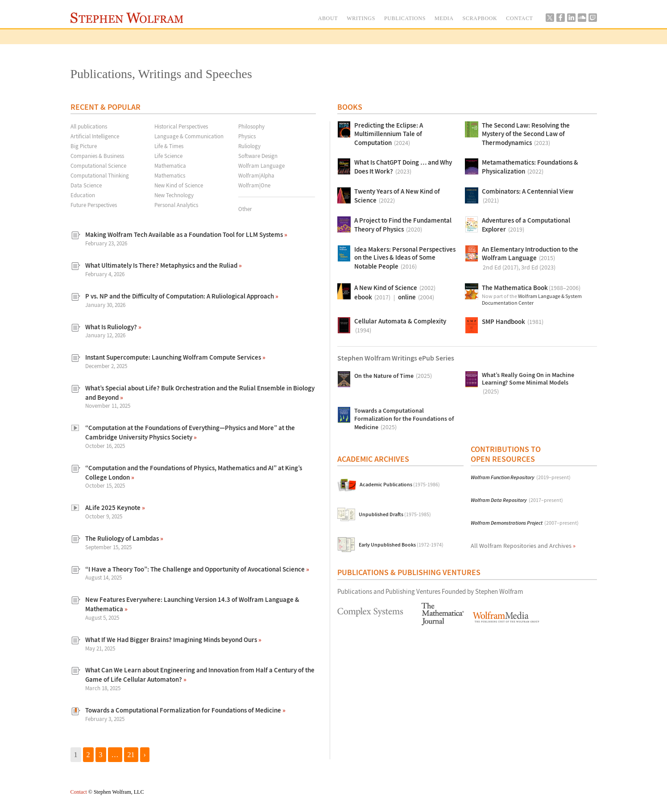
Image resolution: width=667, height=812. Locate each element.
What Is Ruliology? (112, 327)
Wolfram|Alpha (256, 175)
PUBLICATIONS (405, 18)
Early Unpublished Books (401, 545)
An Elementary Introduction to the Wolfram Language (530, 259)
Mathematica (170, 166)
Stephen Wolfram (127, 18)
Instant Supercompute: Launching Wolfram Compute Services (174, 357)
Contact (79, 792)
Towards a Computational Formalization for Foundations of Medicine (184, 710)
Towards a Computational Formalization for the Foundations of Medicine (404, 419)
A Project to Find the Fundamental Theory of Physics (403, 225)
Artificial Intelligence (95, 136)
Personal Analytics (176, 205)
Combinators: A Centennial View (528, 196)
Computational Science (98, 166)
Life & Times (169, 146)
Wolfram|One (254, 185)
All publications (89, 126)
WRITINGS (361, 18)
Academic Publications (400, 485)
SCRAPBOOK (480, 18)
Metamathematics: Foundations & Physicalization (530, 167)
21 (131, 755)
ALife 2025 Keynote (114, 507)
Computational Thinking (100, 175)
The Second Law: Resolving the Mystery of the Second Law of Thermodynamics (526, 135)
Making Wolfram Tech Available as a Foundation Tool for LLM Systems (185, 234)
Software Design (258, 156)
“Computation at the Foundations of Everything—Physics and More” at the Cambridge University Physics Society (190, 432)
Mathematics (170, 175)
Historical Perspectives (181, 126)
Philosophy (251, 126)
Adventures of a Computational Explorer (526, 225)
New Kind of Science (179, 185)
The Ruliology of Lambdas (123, 538)
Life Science (168, 156)
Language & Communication (189, 136)
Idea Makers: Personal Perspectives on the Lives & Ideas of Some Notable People (405, 259)
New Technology (174, 195)
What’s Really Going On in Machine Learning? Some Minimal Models (528, 384)
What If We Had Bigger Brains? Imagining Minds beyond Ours (172, 640)
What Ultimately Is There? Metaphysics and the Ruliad (162, 265)
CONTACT (519, 18)
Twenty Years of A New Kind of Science (397, 196)
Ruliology (249, 146)
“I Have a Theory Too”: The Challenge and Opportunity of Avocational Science (196, 569)
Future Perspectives (94, 205)
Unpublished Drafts (395, 515)
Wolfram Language (261, 166)
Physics (247, 136)
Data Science (86, 185)
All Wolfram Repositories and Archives (523, 546)
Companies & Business (97, 156)
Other (245, 209)
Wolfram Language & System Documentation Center (532, 300)
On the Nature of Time (393, 376)
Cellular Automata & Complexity (400, 326)
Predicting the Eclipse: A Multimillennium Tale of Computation (389, 135)
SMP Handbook (513, 322)
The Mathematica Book (531, 288)
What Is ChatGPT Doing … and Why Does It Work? (403, 167)
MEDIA (444, 18)
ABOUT (328, 18)
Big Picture (84, 146)
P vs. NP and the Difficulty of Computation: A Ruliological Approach (180, 296)
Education (83, 195)
